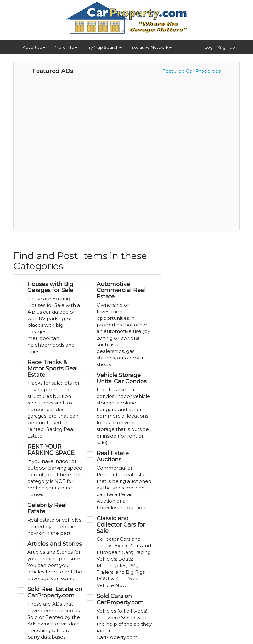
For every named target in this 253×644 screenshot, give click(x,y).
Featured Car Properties (191, 71)
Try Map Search (104, 47)
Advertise (34, 47)
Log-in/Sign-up (220, 47)
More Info (66, 47)
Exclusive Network (152, 47)
